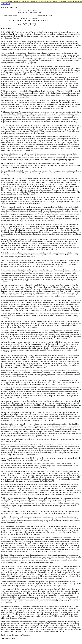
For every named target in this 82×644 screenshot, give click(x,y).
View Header (5, 4)
